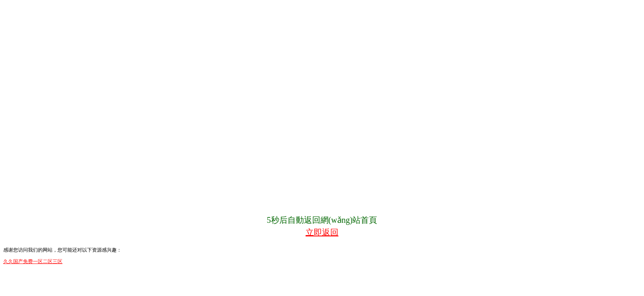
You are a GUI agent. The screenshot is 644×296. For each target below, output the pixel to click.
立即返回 (322, 232)
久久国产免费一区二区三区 (33, 261)
